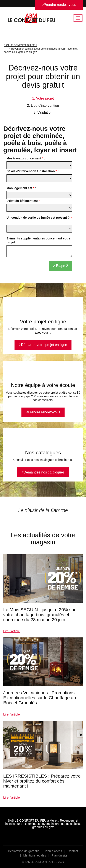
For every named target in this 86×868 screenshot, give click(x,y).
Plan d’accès (53, 851)
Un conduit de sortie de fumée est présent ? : (39, 219)
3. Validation (43, 112)
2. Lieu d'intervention (43, 106)
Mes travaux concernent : (26, 158)
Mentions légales (35, 855)
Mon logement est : (21, 188)
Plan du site (59, 855)
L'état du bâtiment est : (24, 201)
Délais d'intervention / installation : (33, 171)
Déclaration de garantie (24, 851)
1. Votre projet (43, 98)
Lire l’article (12, 631)
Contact (73, 851)
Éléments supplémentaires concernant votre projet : (38, 240)
